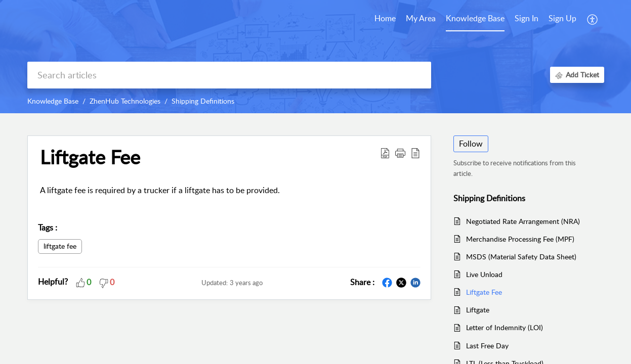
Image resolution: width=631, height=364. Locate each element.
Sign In (527, 18)
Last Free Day (487, 346)
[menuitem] (527, 19)
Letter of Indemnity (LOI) (504, 327)
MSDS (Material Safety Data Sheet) (521, 257)
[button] (593, 19)
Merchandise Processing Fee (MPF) (520, 239)
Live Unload (484, 274)
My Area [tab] (421, 18)
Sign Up (562, 18)
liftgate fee (60, 246)
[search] (229, 75)
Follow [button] (471, 144)
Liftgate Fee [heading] (90, 157)
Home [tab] (385, 18)
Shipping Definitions (203, 101)
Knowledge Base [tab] (475, 18)
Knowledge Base (53, 101)
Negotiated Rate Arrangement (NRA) (523, 221)
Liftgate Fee (484, 292)
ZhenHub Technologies (125, 101)
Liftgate (478, 310)
